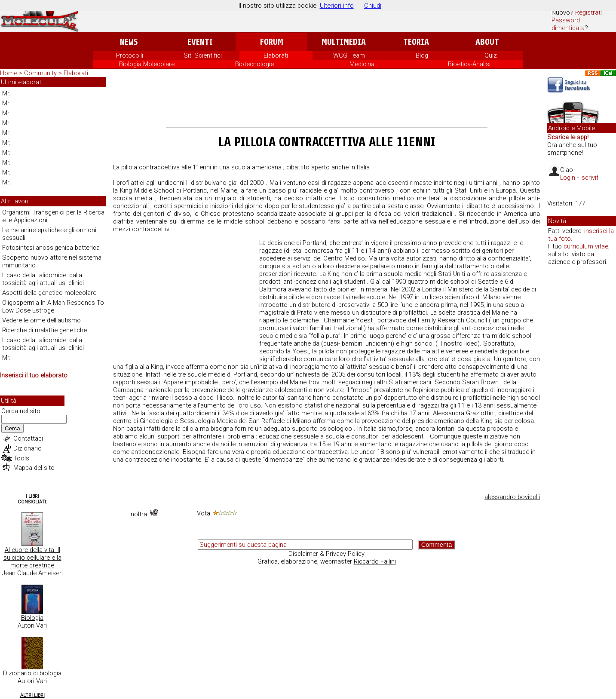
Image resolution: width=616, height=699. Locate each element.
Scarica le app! (568, 137)
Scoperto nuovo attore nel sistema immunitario (52, 261)
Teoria (416, 42)
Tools (21, 458)
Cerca (12, 428)
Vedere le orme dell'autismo (41, 320)
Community (41, 73)
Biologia (32, 618)
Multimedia (344, 42)
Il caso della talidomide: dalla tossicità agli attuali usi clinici (43, 279)
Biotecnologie (254, 64)
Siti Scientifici (203, 55)
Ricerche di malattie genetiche (44, 330)
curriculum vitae (586, 246)
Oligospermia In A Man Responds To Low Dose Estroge (53, 307)
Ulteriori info (337, 6)
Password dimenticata (568, 24)
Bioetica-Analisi (469, 64)
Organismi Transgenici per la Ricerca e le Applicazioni (53, 216)
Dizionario (28, 448)
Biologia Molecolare (147, 64)
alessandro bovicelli (512, 497)
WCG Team (349, 55)
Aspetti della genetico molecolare (49, 293)
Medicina (362, 64)
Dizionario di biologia (32, 673)
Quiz (491, 55)
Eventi (200, 42)
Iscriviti (590, 178)
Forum (271, 42)
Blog (422, 55)
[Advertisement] (327, 104)
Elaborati (276, 55)
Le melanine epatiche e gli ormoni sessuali (49, 234)
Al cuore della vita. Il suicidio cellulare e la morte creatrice (32, 558)
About (487, 42)
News (129, 42)
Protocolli (130, 55)
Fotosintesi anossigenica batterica (51, 248)
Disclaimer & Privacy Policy (326, 554)
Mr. (6, 93)
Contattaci (28, 438)
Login (568, 178)
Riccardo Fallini (375, 561)
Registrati (588, 12)
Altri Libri (32, 695)
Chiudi (373, 6)
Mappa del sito (34, 468)
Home (9, 73)
